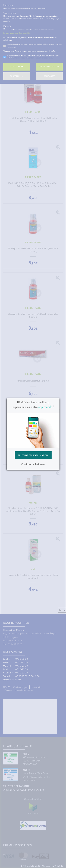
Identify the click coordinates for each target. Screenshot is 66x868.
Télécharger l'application (33, 455)
